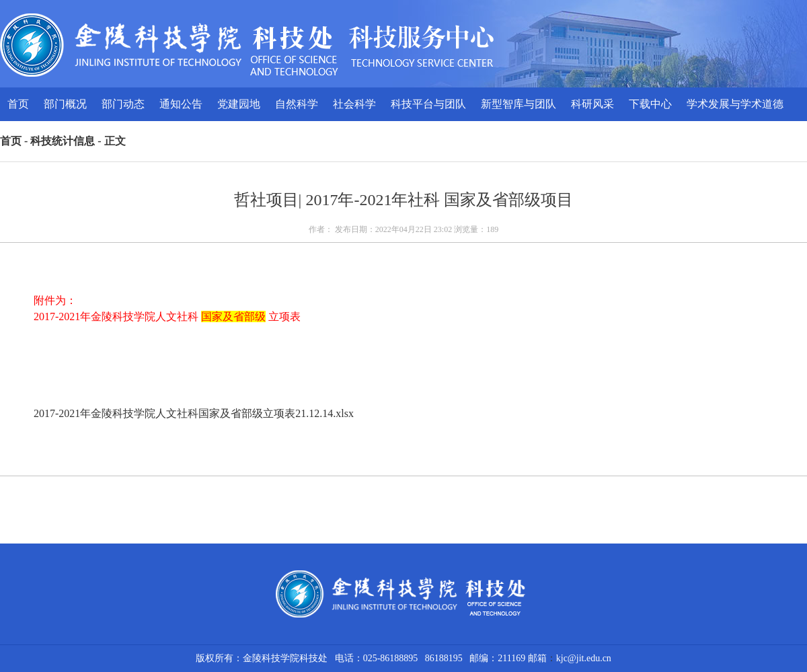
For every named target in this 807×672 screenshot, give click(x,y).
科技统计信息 (63, 141)
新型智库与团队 (518, 104)
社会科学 (354, 104)
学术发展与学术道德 (735, 104)
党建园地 (239, 104)
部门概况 (65, 104)
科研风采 (592, 104)
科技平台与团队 (428, 104)
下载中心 (650, 104)
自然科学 (297, 104)
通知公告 (181, 104)
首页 (18, 104)
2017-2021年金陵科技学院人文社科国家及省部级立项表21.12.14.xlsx (194, 413)
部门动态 (123, 104)
